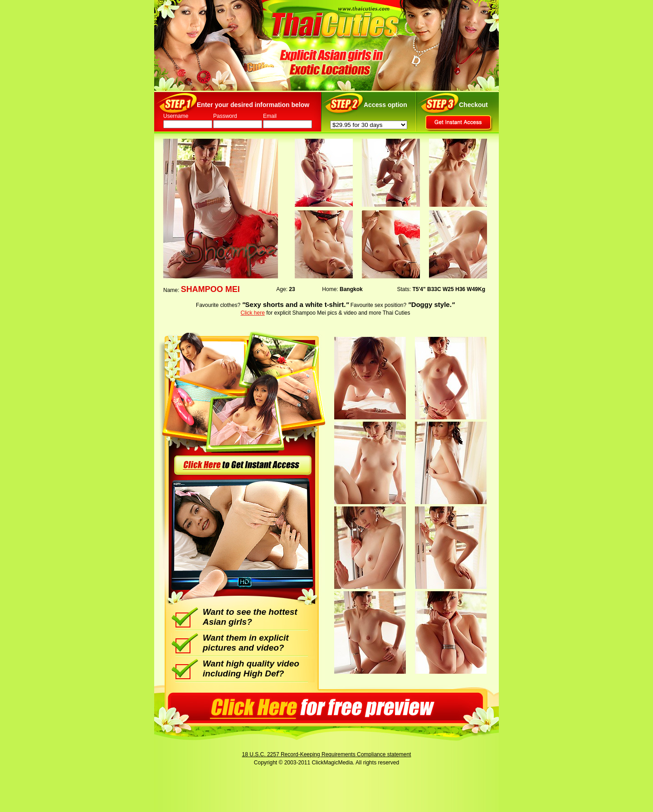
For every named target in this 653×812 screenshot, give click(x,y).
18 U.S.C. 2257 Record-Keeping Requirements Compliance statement (327, 754)
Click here (253, 313)
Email (270, 116)
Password (225, 116)
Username (176, 116)
